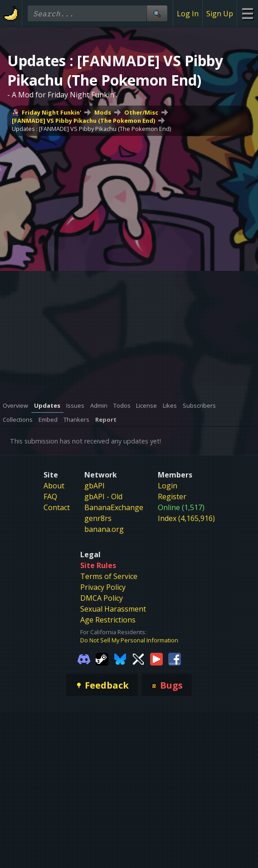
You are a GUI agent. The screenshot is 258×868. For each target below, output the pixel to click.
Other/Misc (141, 112)
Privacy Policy (103, 587)
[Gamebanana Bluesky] (120, 659)
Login (168, 486)
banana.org (104, 529)
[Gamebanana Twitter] (138, 659)
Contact (57, 507)
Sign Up (220, 14)
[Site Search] (157, 13)
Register (172, 497)
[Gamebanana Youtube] (156, 659)
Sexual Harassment (113, 609)
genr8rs (98, 518)
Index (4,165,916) (186, 518)
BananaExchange (114, 507)
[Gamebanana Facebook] (175, 659)
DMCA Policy (102, 598)
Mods (103, 112)
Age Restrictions (108, 620)
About (54, 486)
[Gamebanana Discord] (84, 659)
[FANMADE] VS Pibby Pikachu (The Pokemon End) (83, 121)
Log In (188, 14)
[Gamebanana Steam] (102, 659)
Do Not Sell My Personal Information (129, 640)
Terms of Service (109, 576)
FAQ (50, 497)
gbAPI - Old (103, 497)
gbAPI (95, 486)
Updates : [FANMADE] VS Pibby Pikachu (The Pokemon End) (91, 129)
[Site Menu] (247, 13)
